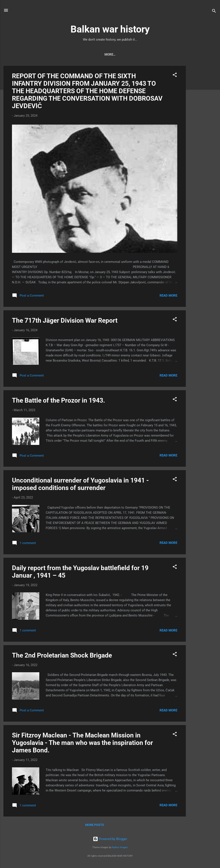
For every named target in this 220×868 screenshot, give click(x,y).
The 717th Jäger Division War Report (65, 321)
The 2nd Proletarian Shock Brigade (62, 656)
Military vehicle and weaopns (62, 54)
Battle (141, 54)
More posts (95, 826)
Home (24, 54)
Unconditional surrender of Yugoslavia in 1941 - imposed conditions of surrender (80, 485)
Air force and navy (111, 54)
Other (195, 54)
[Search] (214, 12)
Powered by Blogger (110, 840)
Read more (168, 296)
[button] (175, 76)
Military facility (168, 54)
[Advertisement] (203, 131)
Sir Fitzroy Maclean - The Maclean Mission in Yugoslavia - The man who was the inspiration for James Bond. (82, 744)
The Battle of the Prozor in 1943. (59, 401)
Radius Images (120, 848)
